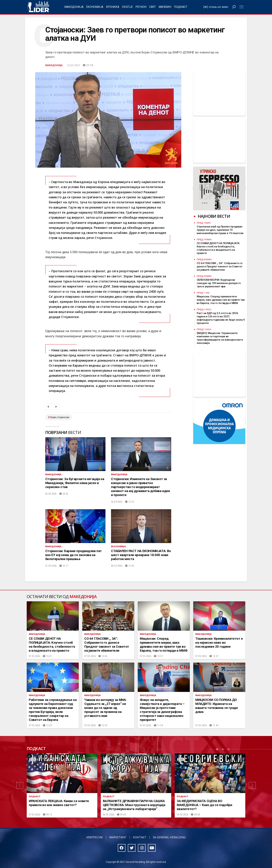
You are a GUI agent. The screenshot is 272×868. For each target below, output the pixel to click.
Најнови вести (214, 216)
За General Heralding (169, 837)
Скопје (127, 7)
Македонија (74, 7)
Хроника (113, 7)
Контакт (140, 837)
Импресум (95, 837)
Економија (95, 7)
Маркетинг (118, 837)
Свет (152, 7)
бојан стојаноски (60, 417)
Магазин (165, 7)
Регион (141, 7)
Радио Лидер (38, 7)
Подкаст (181, 7)
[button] (20, 785)
